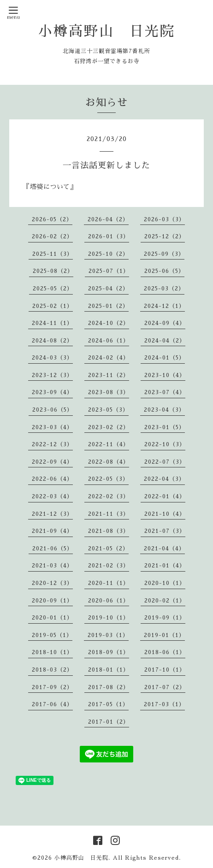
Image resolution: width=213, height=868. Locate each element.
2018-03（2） (52, 670)
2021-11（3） (109, 514)
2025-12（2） (165, 236)
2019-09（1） (165, 618)
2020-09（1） (52, 601)
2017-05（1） (108, 704)
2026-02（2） (52, 236)
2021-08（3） (109, 531)
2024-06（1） (109, 341)
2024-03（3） (52, 358)
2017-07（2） (165, 687)
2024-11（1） (52, 323)
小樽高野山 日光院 (107, 31)
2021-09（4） (52, 531)
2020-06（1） (109, 601)
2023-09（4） (52, 392)
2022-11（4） (109, 444)
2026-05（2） (52, 219)
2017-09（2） (52, 687)
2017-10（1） (165, 670)
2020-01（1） (52, 618)
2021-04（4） (164, 549)
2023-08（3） (109, 392)
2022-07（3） (165, 462)
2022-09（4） (52, 462)
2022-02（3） (109, 496)
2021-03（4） (52, 566)
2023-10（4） (165, 375)
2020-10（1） (165, 583)
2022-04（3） (164, 479)
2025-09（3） (164, 254)
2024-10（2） (109, 323)
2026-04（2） (108, 219)
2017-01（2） (109, 722)
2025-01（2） (108, 306)
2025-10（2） (108, 254)
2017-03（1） (164, 704)
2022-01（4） (165, 496)
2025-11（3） (53, 254)
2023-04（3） (164, 410)
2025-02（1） (53, 306)
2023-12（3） (52, 375)
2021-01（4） (165, 566)
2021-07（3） (165, 531)
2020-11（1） (109, 583)
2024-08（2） (52, 341)
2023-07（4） (165, 392)
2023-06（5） (53, 410)
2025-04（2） (108, 289)
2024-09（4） (165, 323)
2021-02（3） (109, 566)
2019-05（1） (52, 635)
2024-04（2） (165, 341)
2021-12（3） (52, 514)
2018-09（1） (109, 652)
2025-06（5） (164, 271)
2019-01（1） (164, 635)
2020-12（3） (52, 583)
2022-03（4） (52, 496)
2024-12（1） (164, 306)
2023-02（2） (109, 427)
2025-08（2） (53, 271)
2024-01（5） (165, 358)
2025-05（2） (53, 289)
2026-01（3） (109, 236)
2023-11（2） (109, 375)
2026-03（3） (164, 219)
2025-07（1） (109, 271)
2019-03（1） (108, 635)
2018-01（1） (109, 670)
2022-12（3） (52, 444)
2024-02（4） (109, 358)
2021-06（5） (53, 549)
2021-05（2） (108, 549)
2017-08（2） (109, 687)
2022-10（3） (165, 444)
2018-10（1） (52, 652)
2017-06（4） (52, 704)
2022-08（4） (109, 462)
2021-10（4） (165, 514)
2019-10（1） (109, 618)
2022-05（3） (108, 479)
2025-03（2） (164, 289)
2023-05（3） (108, 410)
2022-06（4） (52, 479)
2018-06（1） (165, 652)
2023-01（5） (165, 427)
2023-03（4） (52, 427)
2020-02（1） (165, 601)
